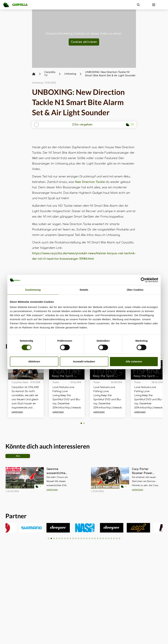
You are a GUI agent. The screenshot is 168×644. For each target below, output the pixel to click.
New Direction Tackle (90, 182)
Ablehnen (34, 361)
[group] (15, 528)
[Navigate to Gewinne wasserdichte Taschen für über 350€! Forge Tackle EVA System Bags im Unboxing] (25, 481)
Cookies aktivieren (84, 42)
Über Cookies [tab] (135, 290)
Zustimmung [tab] (33, 290)
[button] (81, 423)
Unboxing (37, 83)
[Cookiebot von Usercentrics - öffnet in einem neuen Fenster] (143, 280)
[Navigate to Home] (17, 5)
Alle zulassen (134, 361)
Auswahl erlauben (84, 361)
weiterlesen (17, 412)
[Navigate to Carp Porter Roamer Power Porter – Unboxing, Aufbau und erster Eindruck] (110, 481)
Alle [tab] (18, 456)
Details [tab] (84, 290)
